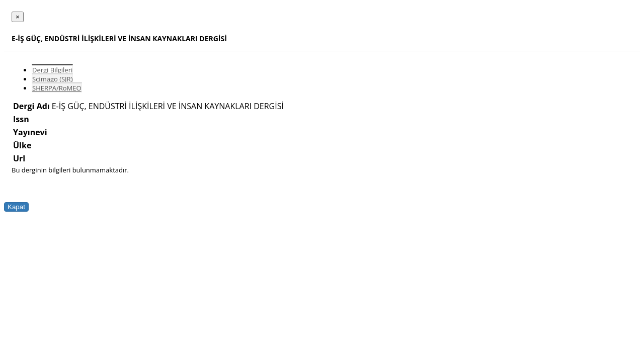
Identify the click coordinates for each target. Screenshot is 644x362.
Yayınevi (30, 132)
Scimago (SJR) (52, 79)
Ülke (22, 145)
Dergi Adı (31, 106)
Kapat (16, 207)
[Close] (18, 17)
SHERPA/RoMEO (57, 88)
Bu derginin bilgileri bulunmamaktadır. (70, 170)
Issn (21, 119)
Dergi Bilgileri (52, 70)
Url (19, 158)
